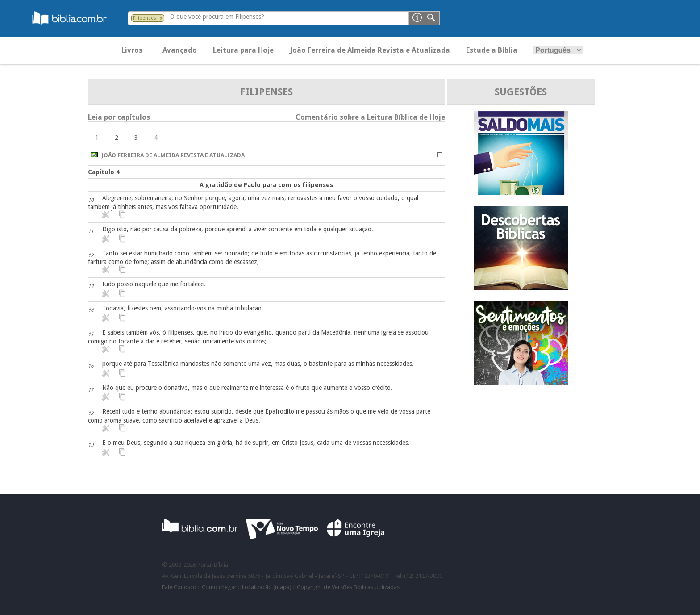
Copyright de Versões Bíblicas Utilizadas (348, 587)
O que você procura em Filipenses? (217, 17)
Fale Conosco (179, 587)
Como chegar (219, 587)
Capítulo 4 (104, 172)
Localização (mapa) (267, 587)
